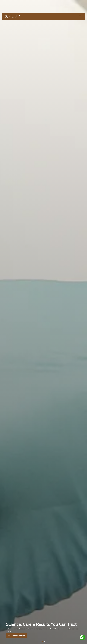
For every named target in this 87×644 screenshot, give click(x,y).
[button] (79, 16)
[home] (13, 16)
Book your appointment (16, 635)
